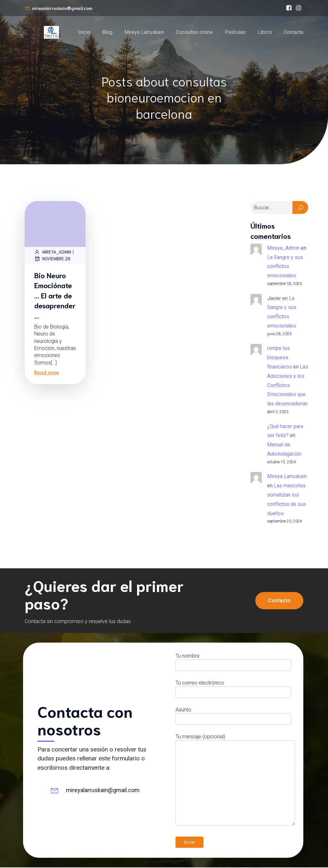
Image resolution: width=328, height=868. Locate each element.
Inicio (84, 32)
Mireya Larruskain (144, 32)
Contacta (294, 32)
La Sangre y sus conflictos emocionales (285, 267)
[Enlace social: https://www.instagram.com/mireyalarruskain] (299, 8)
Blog (107, 32)
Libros (265, 32)
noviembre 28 (52, 259)
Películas (235, 32)
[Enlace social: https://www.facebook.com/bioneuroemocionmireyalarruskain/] (289, 8)
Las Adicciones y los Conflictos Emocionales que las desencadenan (288, 386)
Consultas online (194, 32)
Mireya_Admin (53, 253)
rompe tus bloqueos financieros (279, 358)
